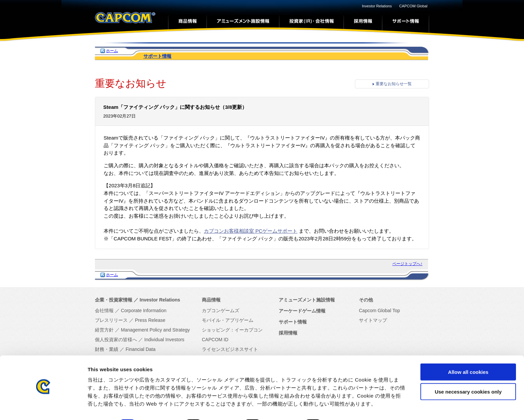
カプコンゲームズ (221, 310)
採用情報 (288, 333)
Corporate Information (144, 310)
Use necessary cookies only (468, 373)
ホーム (112, 51)
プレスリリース (111, 320)
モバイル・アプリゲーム (228, 320)
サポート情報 (157, 56)
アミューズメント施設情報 (307, 300)
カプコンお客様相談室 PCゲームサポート (251, 231)
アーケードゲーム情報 (302, 311)
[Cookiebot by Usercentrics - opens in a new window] (43, 407)
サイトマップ (373, 320)
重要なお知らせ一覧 (394, 84)
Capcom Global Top (379, 310)
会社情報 (104, 310)
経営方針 (104, 330)
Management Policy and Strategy (155, 330)
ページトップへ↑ (407, 264)
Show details (351, 407)
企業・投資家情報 (114, 300)
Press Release (150, 320)
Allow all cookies (468, 353)
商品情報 (211, 300)
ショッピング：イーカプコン (232, 330)
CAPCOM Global (413, 6)
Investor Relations (377, 6)
